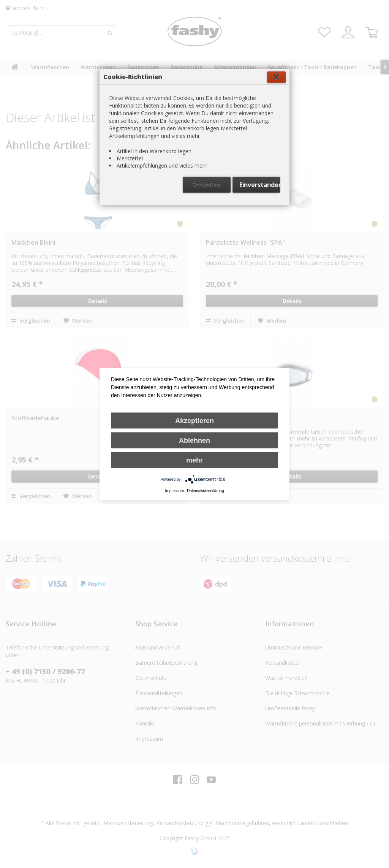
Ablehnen (194, 440)
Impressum (175, 491)
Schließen (207, 185)
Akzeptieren (194, 421)
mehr (194, 460)
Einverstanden (260, 185)
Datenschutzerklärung (205, 491)
